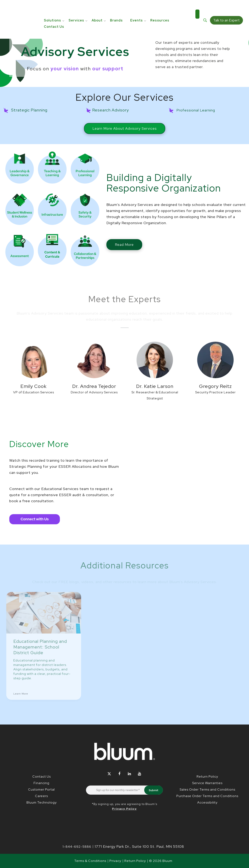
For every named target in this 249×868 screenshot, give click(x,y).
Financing (41, 783)
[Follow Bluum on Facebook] (119, 774)
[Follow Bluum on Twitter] (109, 774)
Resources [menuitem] (160, 7)
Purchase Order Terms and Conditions (207, 796)
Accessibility (207, 802)
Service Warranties (207, 783)
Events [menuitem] (137, 7)
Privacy (115, 861)
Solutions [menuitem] (52, 7)
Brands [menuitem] (116, 7)
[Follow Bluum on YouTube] (140, 774)
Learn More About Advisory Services (125, 128)
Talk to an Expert (226, 10)
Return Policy (207, 776)
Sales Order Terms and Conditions (207, 789)
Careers (41, 796)
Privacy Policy (124, 809)
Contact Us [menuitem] (54, 13)
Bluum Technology (42, 802)
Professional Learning (196, 110)
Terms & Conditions (90, 861)
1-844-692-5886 (77, 847)
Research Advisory (111, 110)
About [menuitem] (97, 7)
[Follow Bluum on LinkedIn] (130, 774)
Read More (124, 245)
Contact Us (42, 776)
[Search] (205, 10)
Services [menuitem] (76, 7)
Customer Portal (41, 789)
